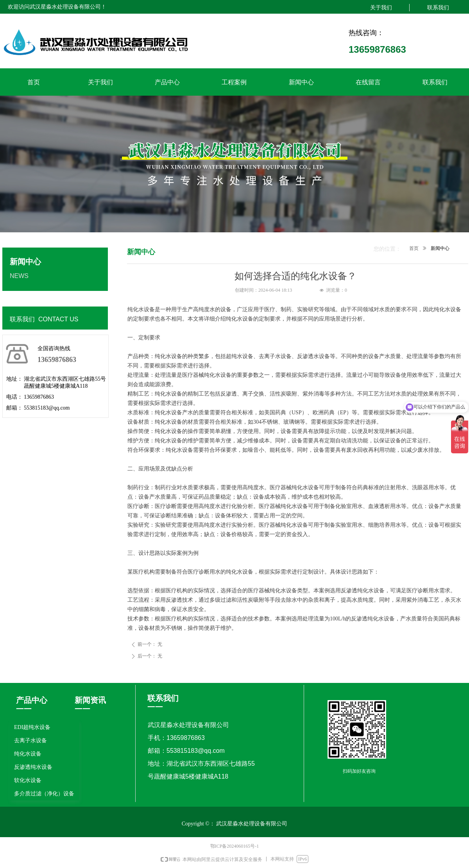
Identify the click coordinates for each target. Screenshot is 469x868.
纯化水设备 (28, 754)
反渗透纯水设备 (33, 767)
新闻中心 (440, 248)
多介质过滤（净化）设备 (44, 794)
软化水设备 (28, 780)
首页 (414, 248)
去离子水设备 (30, 741)
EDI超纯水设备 (32, 727)
